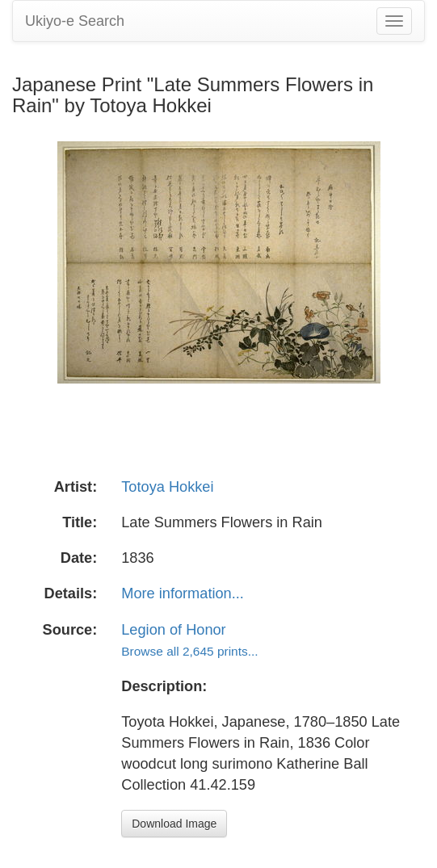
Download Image (174, 824)
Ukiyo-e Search (75, 21)
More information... (183, 593)
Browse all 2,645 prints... (189, 651)
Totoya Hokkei (167, 487)
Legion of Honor (173, 630)
